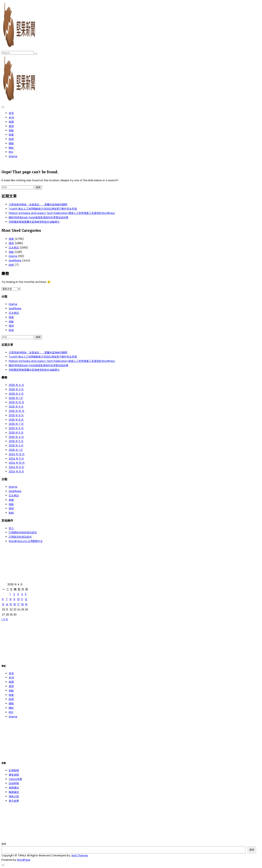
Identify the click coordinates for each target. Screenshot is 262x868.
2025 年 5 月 (16, 433)
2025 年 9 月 (16, 415)
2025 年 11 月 (16, 407)
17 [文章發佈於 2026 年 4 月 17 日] (18, 604)
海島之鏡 (14, 796)
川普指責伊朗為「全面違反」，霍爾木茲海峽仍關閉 (38, 205)
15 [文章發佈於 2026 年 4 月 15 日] (11, 604)
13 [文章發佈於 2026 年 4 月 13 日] (3, 604)
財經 (11, 139)
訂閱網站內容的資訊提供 (23, 532)
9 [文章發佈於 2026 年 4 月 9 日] (14, 599)
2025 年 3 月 (16, 441)
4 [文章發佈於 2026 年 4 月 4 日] (22, 594)
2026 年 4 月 (16, 385)
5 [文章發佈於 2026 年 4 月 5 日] (26, 594)
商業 (11, 135)
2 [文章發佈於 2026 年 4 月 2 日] (14, 594)
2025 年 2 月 (16, 446)
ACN (11, 117)
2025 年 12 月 (16, 402)
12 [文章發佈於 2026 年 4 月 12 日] (26, 599)
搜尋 (4, 844)
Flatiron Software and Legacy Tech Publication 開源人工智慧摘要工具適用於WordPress (62, 213)
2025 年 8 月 (16, 420)
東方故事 (14, 801)
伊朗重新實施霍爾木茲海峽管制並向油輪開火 (34, 222)
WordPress (24, 860)
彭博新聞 (14, 770)
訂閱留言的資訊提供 (20, 537)
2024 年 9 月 (16, 467)
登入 (11, 528)
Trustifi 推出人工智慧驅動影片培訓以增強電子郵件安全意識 (43, 209)
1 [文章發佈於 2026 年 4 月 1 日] (10, 594)
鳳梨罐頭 (14, 792)
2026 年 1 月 (16, 398)
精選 (11, 122)
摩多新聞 (14, 775)
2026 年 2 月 (16, 394)
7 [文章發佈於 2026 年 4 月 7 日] (7, 599)
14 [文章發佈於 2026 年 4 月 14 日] (7, 604)
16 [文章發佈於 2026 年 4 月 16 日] (15, 604)
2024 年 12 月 (17, 454)
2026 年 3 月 (16, 389)
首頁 (11, 113)
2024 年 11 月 (16, 459)
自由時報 (14, 783)
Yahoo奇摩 (15, 779)
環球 (11, 126)
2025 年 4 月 (16, 437)
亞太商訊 (14, 248)
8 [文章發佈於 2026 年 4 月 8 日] (10, 599)
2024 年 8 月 (16, 472)
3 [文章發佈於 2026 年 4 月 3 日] (18, 594)
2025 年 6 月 (16, 428)
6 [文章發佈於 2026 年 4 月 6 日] (3, 599)
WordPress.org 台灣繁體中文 (26, 541)
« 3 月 (5, 619)
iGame (13, 156)
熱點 (11, 130)
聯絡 (11, 143)
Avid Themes (80, 855)
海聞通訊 (14, 788)
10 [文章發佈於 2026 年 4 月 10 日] (18, 599)
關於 (11, 148)
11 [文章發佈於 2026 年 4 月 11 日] (22, 599)
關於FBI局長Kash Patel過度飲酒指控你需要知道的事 (39, 217)
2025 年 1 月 (16, 450)
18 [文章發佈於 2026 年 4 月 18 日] (22, 604)
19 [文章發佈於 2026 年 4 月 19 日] (26, 604)
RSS (11, 152)
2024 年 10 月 (17, 463)
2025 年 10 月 (17, 411)
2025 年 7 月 (16, 424)
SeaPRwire (15, 260)
